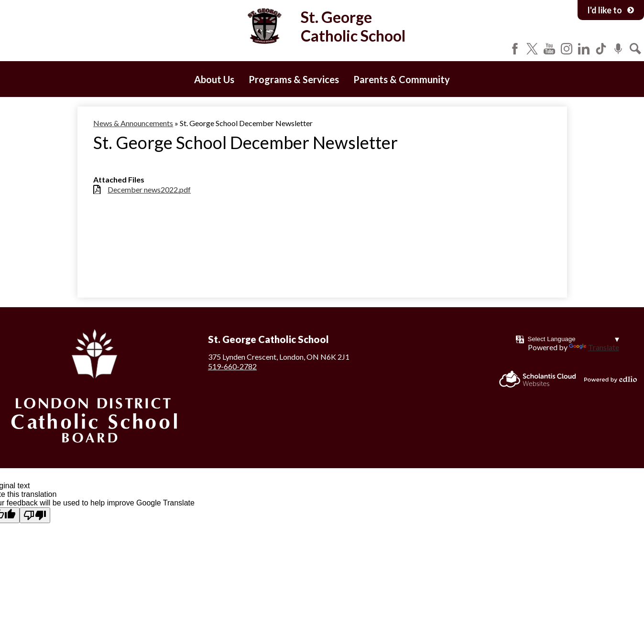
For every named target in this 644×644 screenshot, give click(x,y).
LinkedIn (584, 49)
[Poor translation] (35, 515)
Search (635, 49)
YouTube (549, 49)
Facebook (515, 49)
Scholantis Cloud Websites (538, 379)
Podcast (618, 49)
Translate (594, 347)
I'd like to (611, 10)
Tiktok (601, 49)
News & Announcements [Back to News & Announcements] (133, 123)
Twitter (532, 49)
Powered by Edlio (611, 379)
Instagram (567, 49)
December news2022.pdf (149, 189)
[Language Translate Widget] (573, 339)
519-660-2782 (232, 366)
